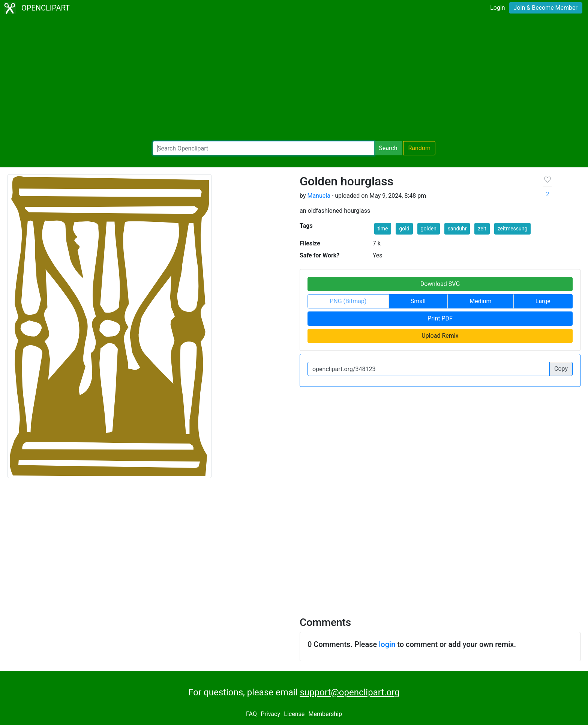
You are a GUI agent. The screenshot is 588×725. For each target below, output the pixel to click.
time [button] (383, 229)
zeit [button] (482, 229)
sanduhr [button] (457, 229)
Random (419, 148)
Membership (325, 714)
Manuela (319, 196)
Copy (561, 369)
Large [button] (543, 301)
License (294, 714)
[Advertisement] (294, 79)
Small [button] (418, 301)
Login (497, 8)
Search (388, 148)
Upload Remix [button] (440, 336)
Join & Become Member (546, 8)
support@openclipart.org (349, 692)
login (387, 644)
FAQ (251, 714)
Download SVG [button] (440, 284)
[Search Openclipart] (263, 148)
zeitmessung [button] (513, 229)
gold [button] (404, 229)
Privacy (270, 714)
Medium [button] (480, 301)
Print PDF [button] (440, 318)
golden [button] (429, 229)
